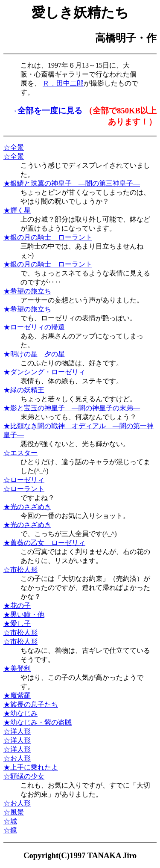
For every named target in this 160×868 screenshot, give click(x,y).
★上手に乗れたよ (31, 767)
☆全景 (14, 147)
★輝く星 (17, 210)
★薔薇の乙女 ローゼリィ (44, 543)
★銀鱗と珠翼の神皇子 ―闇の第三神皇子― (72, 183)
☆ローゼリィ (24, 480)
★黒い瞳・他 (24, 615)
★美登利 (17, 668)
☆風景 (14, 812)
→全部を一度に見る (46, 111)
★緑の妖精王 (24, 390)
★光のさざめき (27, 507)
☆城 (10, 821)
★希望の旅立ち (27, 291)
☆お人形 (17, 758)
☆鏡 (10, 830)
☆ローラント (24, 489)
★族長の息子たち (31, 704)
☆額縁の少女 (24, 776)
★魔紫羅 (17, 695)
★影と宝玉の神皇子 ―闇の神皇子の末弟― (72, 408)
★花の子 (17, 606)
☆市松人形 (20, 570)
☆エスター (20, 453)
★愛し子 (17, 624)
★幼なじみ (20, 713)
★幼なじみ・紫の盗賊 (38, 722)
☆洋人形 (17, 731)
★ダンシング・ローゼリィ (44, 372)
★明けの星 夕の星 (34, 354)
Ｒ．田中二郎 (63, 83)
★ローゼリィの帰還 (34, 327)
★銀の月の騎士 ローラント (48, 237)
